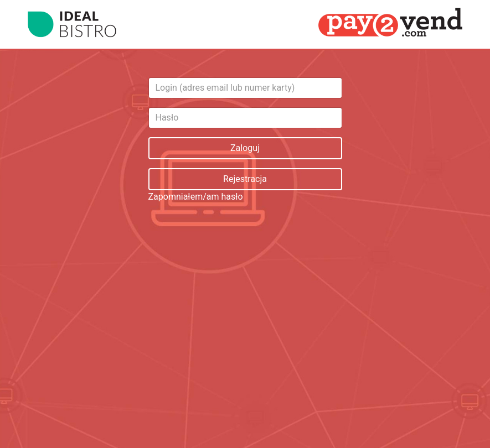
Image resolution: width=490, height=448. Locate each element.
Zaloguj (245, 148)
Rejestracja (245, 179)
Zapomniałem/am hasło (196, 197)
